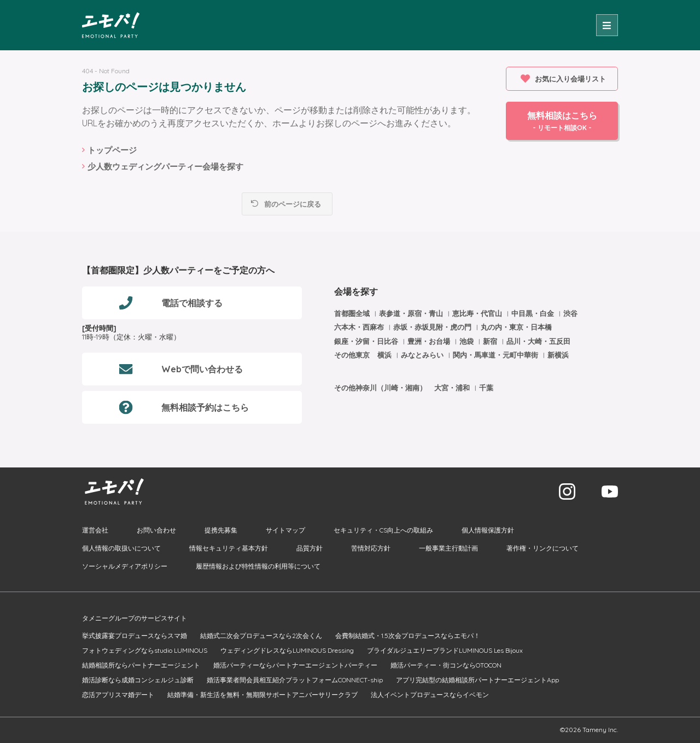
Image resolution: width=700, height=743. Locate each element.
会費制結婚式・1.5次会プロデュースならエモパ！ (408, 636)
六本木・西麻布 (360, 327)
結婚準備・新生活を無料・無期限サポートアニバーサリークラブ (262, 695)
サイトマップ (285, 530)
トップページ (112, 150)
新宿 (491, 341)
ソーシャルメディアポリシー (125, 566)
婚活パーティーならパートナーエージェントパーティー (295, 665)
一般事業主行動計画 (448, 548)
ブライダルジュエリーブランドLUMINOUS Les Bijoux (445, 650)
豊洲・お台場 (430, 341)
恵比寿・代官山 (478, 313)
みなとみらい (423, 355)
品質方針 (310, 548)
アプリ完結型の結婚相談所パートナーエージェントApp (477, 680)
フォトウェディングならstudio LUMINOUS (145, 650)
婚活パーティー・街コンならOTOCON (446, 665)
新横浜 (558, 355)
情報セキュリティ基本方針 (229, 548)
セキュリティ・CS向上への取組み (383, 530)
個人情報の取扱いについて (121, 548)
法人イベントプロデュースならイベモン (430, 695)
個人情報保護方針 (488, 530)
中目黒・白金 (534, 313)
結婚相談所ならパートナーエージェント (141, 665)
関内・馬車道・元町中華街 (497, 355)
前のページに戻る (293, 204)
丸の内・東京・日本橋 (516, 327)
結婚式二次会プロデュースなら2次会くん (261, 636)
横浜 (386, 355)
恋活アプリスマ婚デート (118, 695)
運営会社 (95, 530)
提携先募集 (221, 530)
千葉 (486, 388)
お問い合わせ (156, 530)
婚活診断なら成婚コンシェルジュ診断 (138, 680)
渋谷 (570, 313)
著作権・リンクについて (542, 548)
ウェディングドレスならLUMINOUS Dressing (287, 650)
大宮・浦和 (453, 388)
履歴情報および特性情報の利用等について (258, 566)
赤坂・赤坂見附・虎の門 (433, 327)
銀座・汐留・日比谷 (367, 341)
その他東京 (352, 355)
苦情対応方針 (371, 548)
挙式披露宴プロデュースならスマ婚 (135, 636)
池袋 (468, 341)
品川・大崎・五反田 (538, 341)
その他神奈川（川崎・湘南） (380, 388)
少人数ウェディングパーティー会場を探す (165, 166)
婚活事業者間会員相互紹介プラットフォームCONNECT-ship (295, 680)
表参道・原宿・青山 (412, 313)
